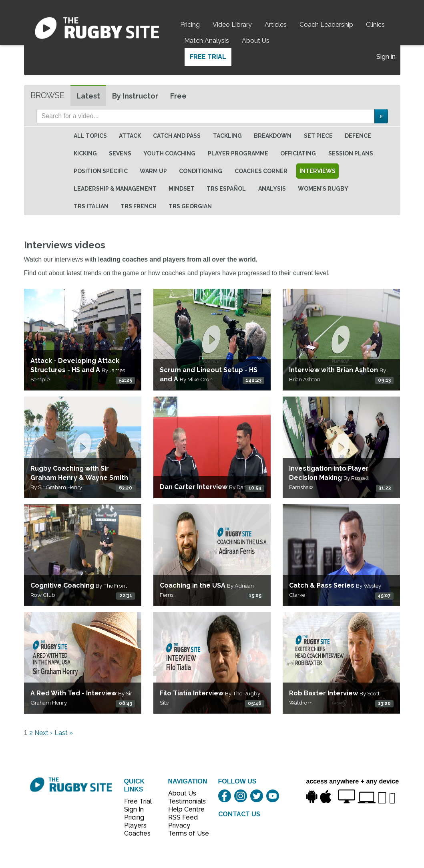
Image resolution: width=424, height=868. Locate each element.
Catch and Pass (177, 136)
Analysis (272, 189)
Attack (130, 136)
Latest (88, 96)
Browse (47, 95)
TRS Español (226, 189)
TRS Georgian (190, 206)
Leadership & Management (115, 189)
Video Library (232, 25)
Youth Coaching (169, 153)
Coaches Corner (261, 171)
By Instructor (135, 96)
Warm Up (153, 171)
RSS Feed (184, 817)
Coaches (137, 833)
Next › (43, 733)
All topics (90, 136)
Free (178, 96)
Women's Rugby (323, 189)
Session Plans (351, 153)
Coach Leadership (326, 25)
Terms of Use (184, 833)
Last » (64, 733)
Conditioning (201, 171)
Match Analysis (207, 41)
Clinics (375, 25)
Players (135, 825)
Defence (358, 136)
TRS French (139, 206)
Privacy (179, 825)
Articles (276, 25)
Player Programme (238, 153)
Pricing (190, 25)
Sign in (386, 57)
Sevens (120, 153)
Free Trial (208, 57)
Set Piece (318, 136)
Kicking (85, 153)
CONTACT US (239, 814)
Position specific (101, 171)
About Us (256, 41)
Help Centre (184, 809)
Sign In (134, 809)
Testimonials (184, 801)
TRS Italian (91, 206)
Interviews (317, 171)
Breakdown (273, 136)
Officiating (298, 153)
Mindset (182, 189)
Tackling (227, 136)
